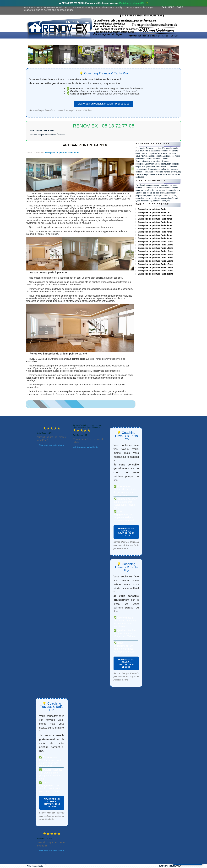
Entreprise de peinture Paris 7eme (155, 232)
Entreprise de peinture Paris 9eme (155, 238)
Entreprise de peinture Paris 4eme (155, 222)
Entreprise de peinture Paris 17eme (155, 264)
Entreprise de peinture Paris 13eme (155, 251)
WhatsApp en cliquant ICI (131, 3)
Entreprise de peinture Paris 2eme (155, 216)
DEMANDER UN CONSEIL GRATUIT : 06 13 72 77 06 (103, 104)
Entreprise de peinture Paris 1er (154, 212)
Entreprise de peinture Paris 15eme (155, 258)
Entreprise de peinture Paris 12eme (155, 248)
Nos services (73, 42)
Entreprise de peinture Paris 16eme (155, 261)
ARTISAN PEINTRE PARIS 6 (85, 145)
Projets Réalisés (99, 42)
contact (151, 42)
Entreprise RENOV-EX (170, 866)
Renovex (52, 42)
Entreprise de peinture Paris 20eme (155, 274)
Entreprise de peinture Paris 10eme (155, 241)
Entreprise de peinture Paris (152, 209)
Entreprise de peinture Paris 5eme (155, 225)
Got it (180, 7)
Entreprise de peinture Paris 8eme (155, 235)
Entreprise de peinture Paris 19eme (155, 271)
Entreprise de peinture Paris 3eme (155, 219)
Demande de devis (128, 42)
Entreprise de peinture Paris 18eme (155, 267)
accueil (34, 42)
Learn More (167, 7)
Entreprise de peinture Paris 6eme (62, 152)
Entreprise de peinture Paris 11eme (155, 245)
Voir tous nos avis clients (52, 445)
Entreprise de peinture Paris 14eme (155, 254)
